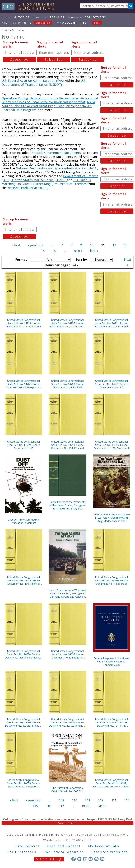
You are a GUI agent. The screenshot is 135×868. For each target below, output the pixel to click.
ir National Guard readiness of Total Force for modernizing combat (50, 100)
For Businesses (22, 852)
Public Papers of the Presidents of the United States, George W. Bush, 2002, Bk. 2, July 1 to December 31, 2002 (67, 505)
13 (125, 245)
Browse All (16, 17)
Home (5, 30)
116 (48, 806)
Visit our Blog (49, 859)
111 (88, 800)
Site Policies (28, 846)
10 (92, 245)
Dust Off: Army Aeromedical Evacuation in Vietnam (24, 521)
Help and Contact (64, 846)
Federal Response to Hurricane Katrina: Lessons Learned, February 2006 (111, 662)
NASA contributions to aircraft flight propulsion (48, 104)
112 (101, 800)
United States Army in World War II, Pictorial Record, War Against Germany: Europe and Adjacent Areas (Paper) (67, 593)
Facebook (74, 859)
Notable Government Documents (56, 153)
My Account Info (104, 846)
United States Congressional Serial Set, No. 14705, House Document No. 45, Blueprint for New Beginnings (24, 384)
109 (62, 800)
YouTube (91, 859)
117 (61, 806)
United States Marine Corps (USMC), (39, 180)
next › (78, 251)
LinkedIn (102, 859)
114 (127, 800)
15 (54, 251)
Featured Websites (110, 852)
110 (75, 800)
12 (114, 245)
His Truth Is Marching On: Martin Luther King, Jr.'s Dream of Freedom (46, 182)
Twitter (79, 859)
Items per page (57, 265)
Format (21, 259)
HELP (85, 23)
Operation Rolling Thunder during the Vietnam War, (41, 98)
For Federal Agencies (64, 852)
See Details (67, 823)
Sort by (82, 259)
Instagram (85, 859)
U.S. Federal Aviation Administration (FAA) (33, 81)
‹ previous (36, 245)
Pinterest (96, 859)
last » (94, 251)
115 (35, 806)
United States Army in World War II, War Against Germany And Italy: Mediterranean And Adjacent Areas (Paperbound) (111, 518)
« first (16, 245)
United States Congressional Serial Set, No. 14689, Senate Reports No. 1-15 (24, 445)
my (67, 23)
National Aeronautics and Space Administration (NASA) (57, 168)
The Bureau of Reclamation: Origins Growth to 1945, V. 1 (67, 790)
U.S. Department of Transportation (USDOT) (44, 83)
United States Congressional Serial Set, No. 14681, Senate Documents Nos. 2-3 (111, 384)
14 (43, 251)
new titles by (29, 23)
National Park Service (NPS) (28, 188)
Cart (97, 23)
